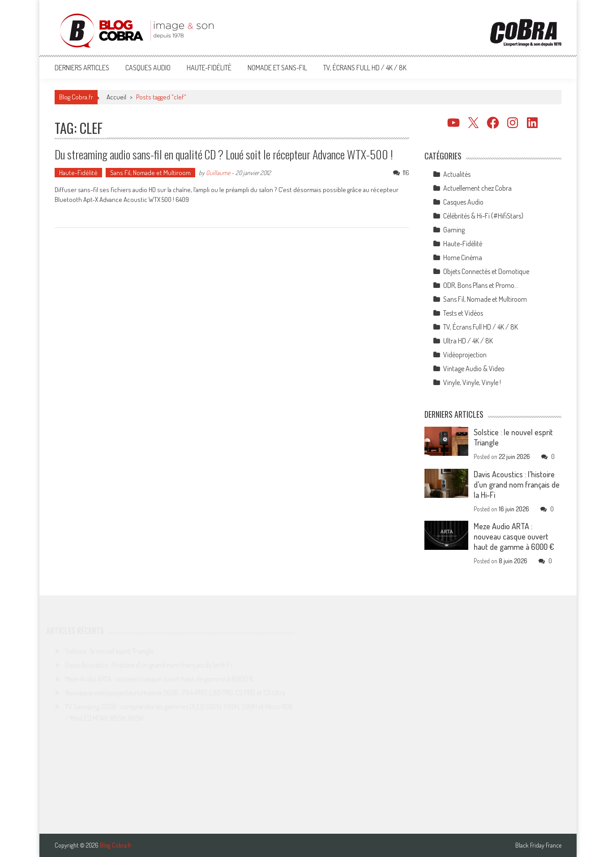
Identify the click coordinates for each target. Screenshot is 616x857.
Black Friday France (538, 845)
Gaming (454, 230)
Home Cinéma (463, 257)
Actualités (457, 174)
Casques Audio (148, 68)
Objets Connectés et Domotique (486, 271)
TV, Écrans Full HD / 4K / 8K (365, 68)
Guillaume (218, 173)
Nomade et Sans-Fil (277, 68)
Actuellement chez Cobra (477, 188)
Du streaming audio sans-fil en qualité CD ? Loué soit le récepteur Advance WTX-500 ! (224, 154)
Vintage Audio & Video (474, 369)
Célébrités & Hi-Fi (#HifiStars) (483, 216)
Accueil (116, 97)
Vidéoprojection (465, 355)
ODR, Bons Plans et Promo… (481, 285)
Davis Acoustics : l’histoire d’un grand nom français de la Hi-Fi (517, 484)
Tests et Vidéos (463, 313)
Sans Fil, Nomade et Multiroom (150, 173)
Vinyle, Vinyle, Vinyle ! (472, 382)
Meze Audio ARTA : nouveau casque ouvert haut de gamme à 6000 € (514, 536)
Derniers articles (82, 68)
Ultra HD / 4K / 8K (468, 341)
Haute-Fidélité (209, 68)
